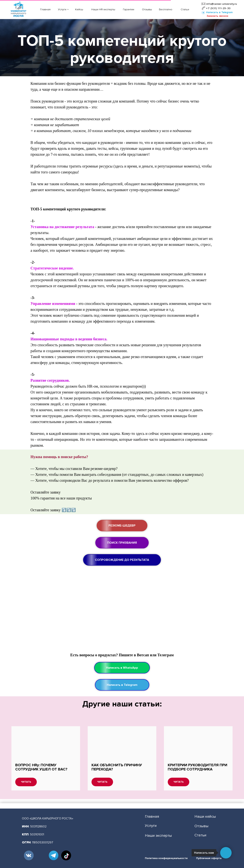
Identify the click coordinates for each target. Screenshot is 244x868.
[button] (217, 16)
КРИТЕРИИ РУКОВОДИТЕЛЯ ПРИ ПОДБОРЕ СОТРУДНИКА (197, 767)
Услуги (151, 826)
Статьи (200, 835)
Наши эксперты (158, 836)
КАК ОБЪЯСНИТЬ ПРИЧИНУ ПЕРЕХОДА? (117, 767)
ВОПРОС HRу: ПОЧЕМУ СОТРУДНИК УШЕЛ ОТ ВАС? (41, 767)
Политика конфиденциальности (166, 858)
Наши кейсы (205, 817)
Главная (152, 817)
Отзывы (201, 826)
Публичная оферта (209, 858)
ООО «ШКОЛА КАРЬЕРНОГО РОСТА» (48, 818)
